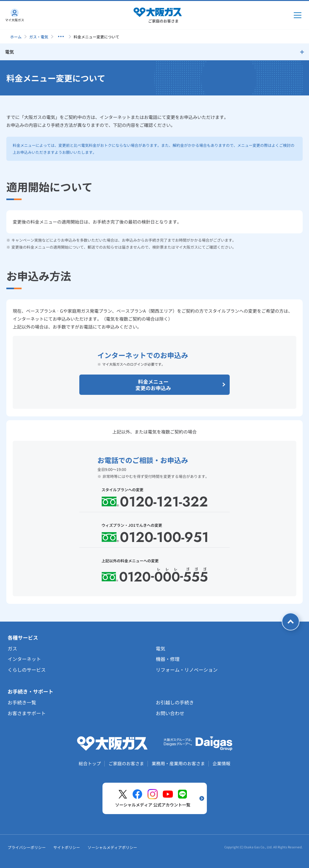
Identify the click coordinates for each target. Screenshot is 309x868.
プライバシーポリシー (27, 847)
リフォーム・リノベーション (187, 670)
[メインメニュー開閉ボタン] (298, 15)
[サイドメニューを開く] (154, 52)
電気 (161, 648)
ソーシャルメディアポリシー (112, 847)
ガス (12, 648)
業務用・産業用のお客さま (178, 763)
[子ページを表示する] (61, 36)
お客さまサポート (27, 713)
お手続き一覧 (22, 702)
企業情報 (221, 763)
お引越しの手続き (175, 702)
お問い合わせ (170, 713)
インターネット (24, 659)
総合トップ (90, 763)
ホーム (16, 37)
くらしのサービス (27, 670)
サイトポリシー (67, 847)
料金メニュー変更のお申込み (181, 385)
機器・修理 (168, 659)
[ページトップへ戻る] (291, 622)
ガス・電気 (39, 37)
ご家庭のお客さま (126, 763)
